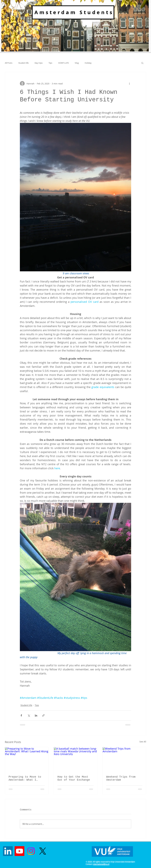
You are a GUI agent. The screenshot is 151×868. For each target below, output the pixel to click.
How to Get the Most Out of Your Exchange (74, 778)
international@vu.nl (101, 864)
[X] (43, 851)
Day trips (39, 63)
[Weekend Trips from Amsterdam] (124, 759)
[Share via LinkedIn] (36, 715)
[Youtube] (19, 851)
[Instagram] (31, 851)
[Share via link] (43, 715)
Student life (23, 63)
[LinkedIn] (8, 851)
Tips (50, 63)
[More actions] (129, 83)
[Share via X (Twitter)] (29, 715)
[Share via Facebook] (21, 715)
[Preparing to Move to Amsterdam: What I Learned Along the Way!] (27, 759)
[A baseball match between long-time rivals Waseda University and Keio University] (76, 759)
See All (143, 742)
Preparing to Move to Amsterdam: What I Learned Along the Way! (26, 778)
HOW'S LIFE (63, 63)
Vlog (77, 63)
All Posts (9, 63)
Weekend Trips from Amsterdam (121, 778)
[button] (142, 63)
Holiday (88, 63)
